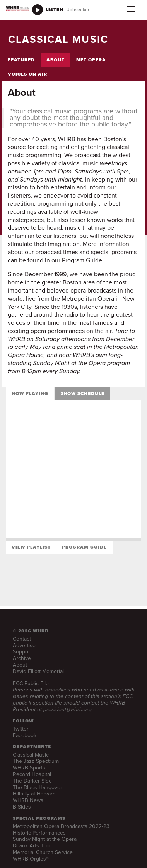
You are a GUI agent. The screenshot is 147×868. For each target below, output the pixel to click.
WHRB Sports (29, 768)
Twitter (21, 729)
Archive (22, 658)
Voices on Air (27, 74)
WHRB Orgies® (31, 859)
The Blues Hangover (38, 787)
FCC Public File (31, 683)
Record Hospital (32, 774)
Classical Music (31, 755)
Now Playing (30, 393)
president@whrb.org (68, 709)
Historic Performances (39, 833)
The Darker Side (32, 781)
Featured (21, 60)
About (56, 60)
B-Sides (22, 807)
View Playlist (31, 547)
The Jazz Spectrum (36, 761)
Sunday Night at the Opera (45, 839)
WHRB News (28, 800)
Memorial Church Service (43, 852)
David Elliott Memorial (38, 671)
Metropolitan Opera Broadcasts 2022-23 (61, 826)
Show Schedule (83, 393)
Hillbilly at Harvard (34, 794)
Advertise (24, 645)
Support (22, 652)
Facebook (25, 735)
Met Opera (91, 60)
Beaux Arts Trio (31, 846)
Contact (22, 639)
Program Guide (84, 547)
